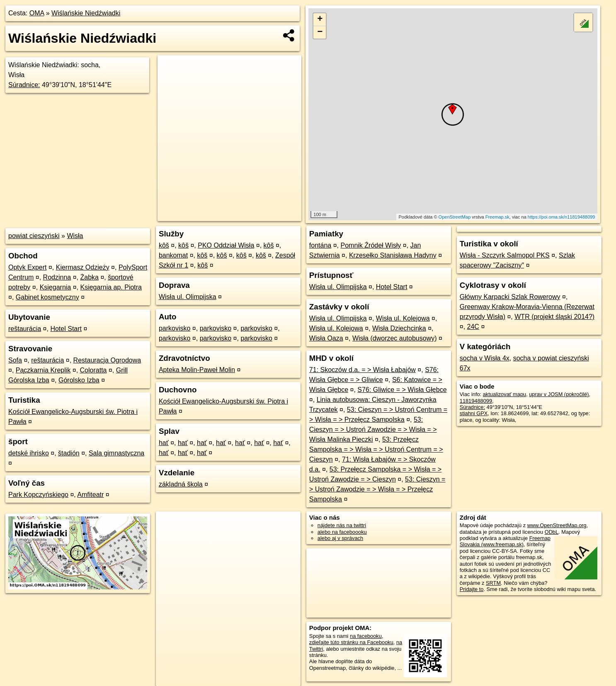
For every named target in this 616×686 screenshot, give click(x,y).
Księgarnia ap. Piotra (111, 287)
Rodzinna (57, 277)
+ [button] (320, 19)
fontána (320, 245)
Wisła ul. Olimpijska (188, 297)
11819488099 (476, 401)
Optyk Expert (27, 267)
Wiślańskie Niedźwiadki (86, 13)
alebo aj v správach (340, 538)
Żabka (89, 277)
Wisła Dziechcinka (399, 328)
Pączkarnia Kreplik (43, 370)
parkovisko (175, 328)
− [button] (320, 32)
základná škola (181, 484)
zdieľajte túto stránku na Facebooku (351, 642)
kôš (164, 245)
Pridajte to (472, 589)
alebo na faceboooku (342, 532)
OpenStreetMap (455, 217)
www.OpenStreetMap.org (557, 525)
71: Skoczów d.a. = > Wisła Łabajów (363, 370)
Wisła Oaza (326, 338)
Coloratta (93, 370)
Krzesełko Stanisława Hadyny (393, 255)
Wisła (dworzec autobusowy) (395, 338)
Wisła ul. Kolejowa (403, 318)
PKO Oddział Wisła (226, 245)
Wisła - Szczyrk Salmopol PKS (505, 255)
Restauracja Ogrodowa (107, 360)
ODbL (552, 532)
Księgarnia (56, 287)
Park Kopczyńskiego (38, 495)
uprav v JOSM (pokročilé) (559, 394)
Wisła (75, 236)
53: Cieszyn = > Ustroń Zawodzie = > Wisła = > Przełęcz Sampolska (377, 489)
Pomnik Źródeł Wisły (371, 245)
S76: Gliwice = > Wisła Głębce (402, 390)
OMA (37, 13)
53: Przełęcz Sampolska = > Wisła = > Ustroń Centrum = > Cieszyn (376, 449)
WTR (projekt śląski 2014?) (554, 317)
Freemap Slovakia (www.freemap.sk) (505, 541)
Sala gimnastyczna (116, 453)
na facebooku (366, 636)
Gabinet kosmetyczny (47, 297)
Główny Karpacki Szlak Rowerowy (510, 297)
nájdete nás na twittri (342, 525)
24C (473, 327)
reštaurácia (25, 329)
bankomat (173, 255)
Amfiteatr (90, 495)
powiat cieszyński (34, 236)
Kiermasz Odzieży (83, 267)
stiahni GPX (474, 413)
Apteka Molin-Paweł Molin (197, 370)
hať (164, 443)
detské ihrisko (29, 453)
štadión (69, 453)
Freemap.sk (497, 217)
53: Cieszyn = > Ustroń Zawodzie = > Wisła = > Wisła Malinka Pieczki (373, 429)
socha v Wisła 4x (485, 358)
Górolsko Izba (79, 380)
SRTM (493, 583)
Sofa (15, 360)
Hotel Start (66, 329)
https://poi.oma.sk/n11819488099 (561, 217)
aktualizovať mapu (504, 394)
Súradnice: (24, 85)
